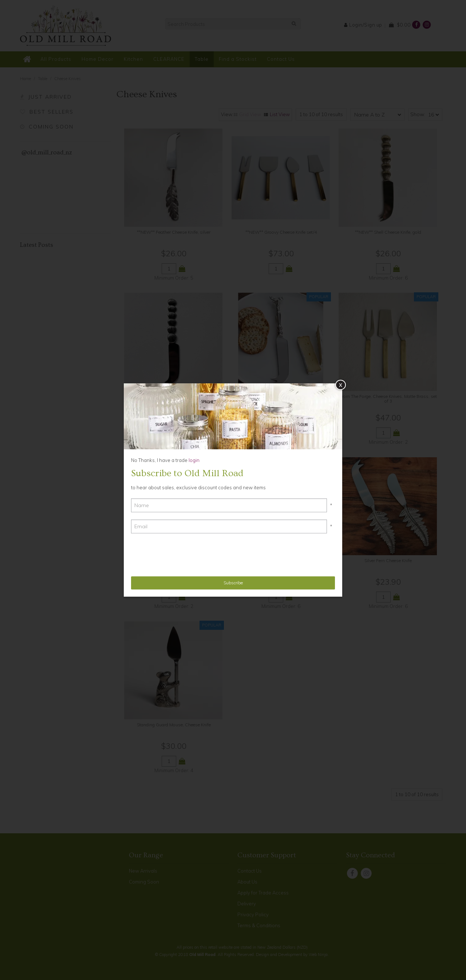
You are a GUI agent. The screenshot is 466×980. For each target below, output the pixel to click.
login (193, 460)
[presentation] (186, 555)
